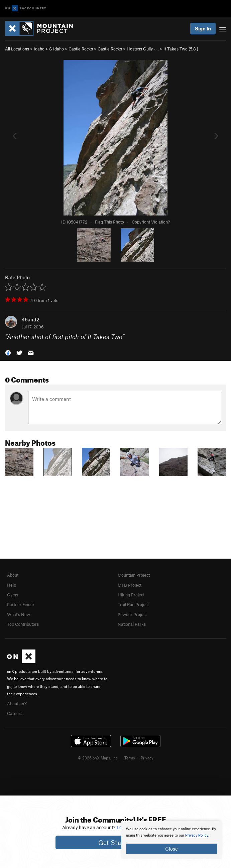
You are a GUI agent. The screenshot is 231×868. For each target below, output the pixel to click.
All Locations (17, 49)
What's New (19, 614)
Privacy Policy (197, 835)
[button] (8, 352)
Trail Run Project (133, 604)
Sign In (203, 28)
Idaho (39, 49)
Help (12, 585)
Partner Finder (21, 604)
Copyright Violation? (151, 222)
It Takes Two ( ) (181, 49)
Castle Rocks (81, 49)
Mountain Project (134, 575)
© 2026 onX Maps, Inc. (98, 758)
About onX (17, 704)
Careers (15, 713)
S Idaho (56, 49)
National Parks (132, 624)
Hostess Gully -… (143, 49)
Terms (130, 758)
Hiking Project (131, 595)
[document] (171, 840)
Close (171, 849)
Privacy (147, 758)
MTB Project (130, 585)
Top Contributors (23, 624)
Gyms (13, 595)
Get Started (115, 842)
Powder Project (132, 614)
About (13, 575)
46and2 (31, 319)
